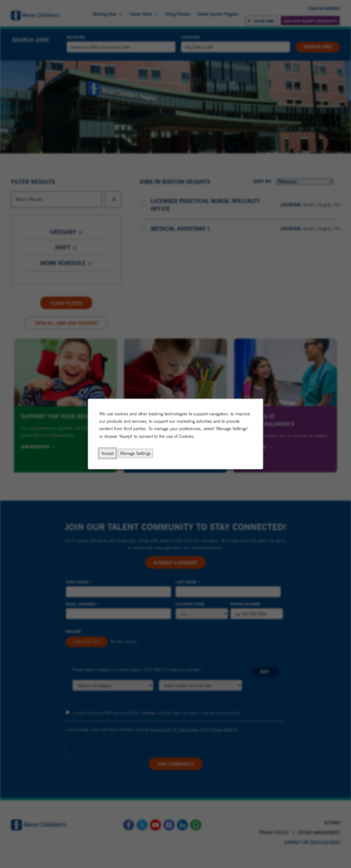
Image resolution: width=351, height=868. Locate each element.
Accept (107, 453)
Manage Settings (135, 453)
